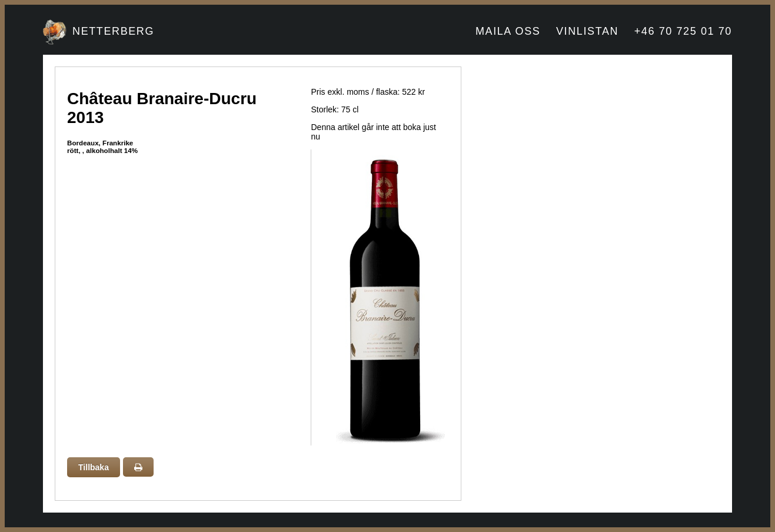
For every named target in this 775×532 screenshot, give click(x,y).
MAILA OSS (508, 31)
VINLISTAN (587, 31)
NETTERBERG (113, 31)
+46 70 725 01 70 (683, 31)
